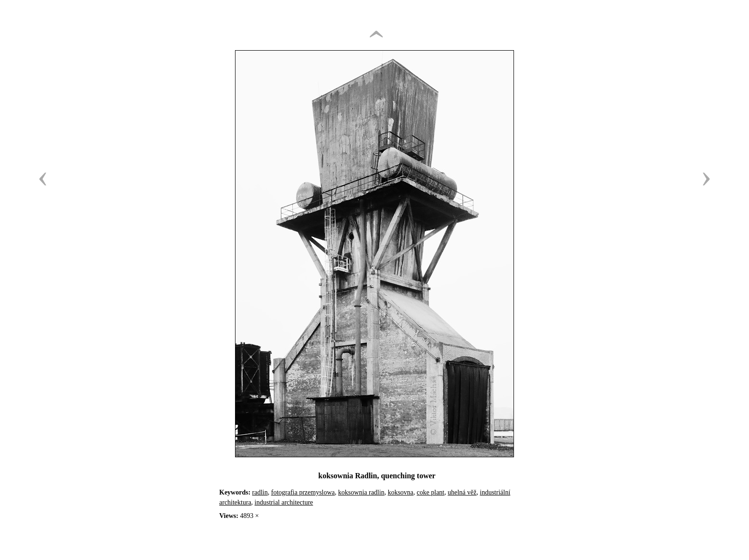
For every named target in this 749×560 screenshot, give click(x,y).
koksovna (401, 492)
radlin (260, 492)
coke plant (430, 492)
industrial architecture (284, 502)
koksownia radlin (361, 492)
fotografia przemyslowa (303, 492)
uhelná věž (462, 492)
